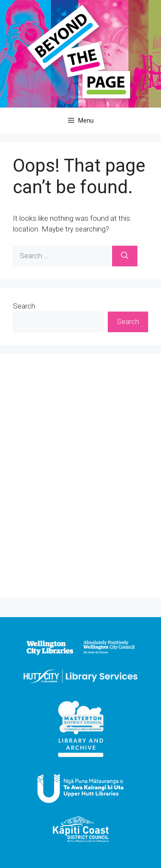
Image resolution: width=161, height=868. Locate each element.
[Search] (125, 256)
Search (24, 306)
